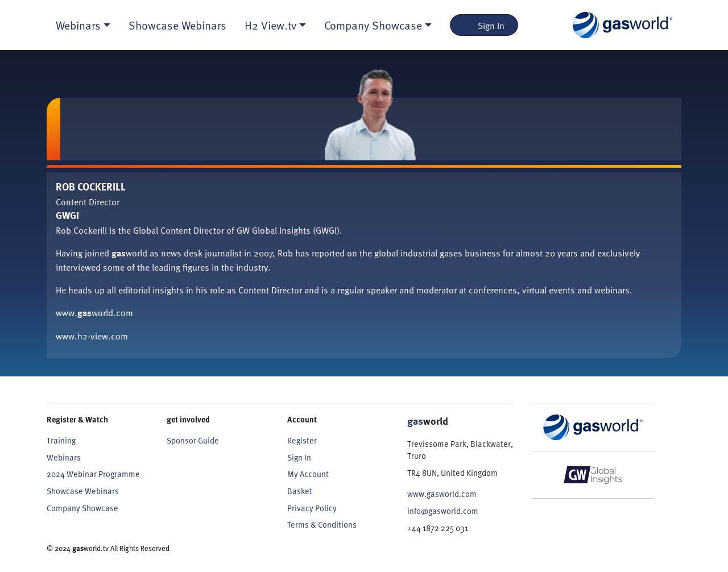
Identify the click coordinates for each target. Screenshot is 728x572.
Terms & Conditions (322, 524)
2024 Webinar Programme (93, 474)
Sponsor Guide (193, 440)
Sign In (484, 25)
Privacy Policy (312, 508)
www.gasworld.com (442, 494)
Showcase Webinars (177, 25)
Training (61, 440)
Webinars (64, 457)
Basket (300, 491)
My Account (308, 474)
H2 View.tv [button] (270, 25)
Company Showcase (82, 508)
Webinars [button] (78, 25)
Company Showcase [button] (373, 25)
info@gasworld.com (443, 511)
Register (302, 440)
